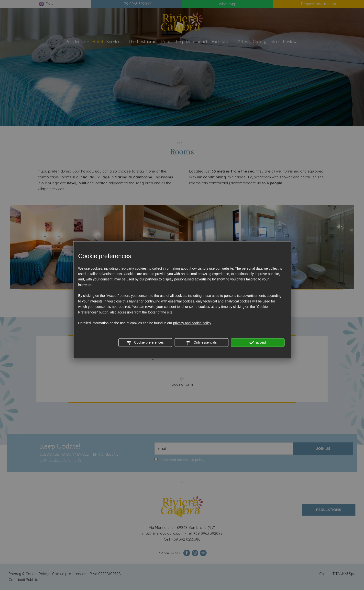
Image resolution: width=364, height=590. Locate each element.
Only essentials (202, 343)
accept (258, 343)
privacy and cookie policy (192, 323)
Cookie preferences (145, 343)
